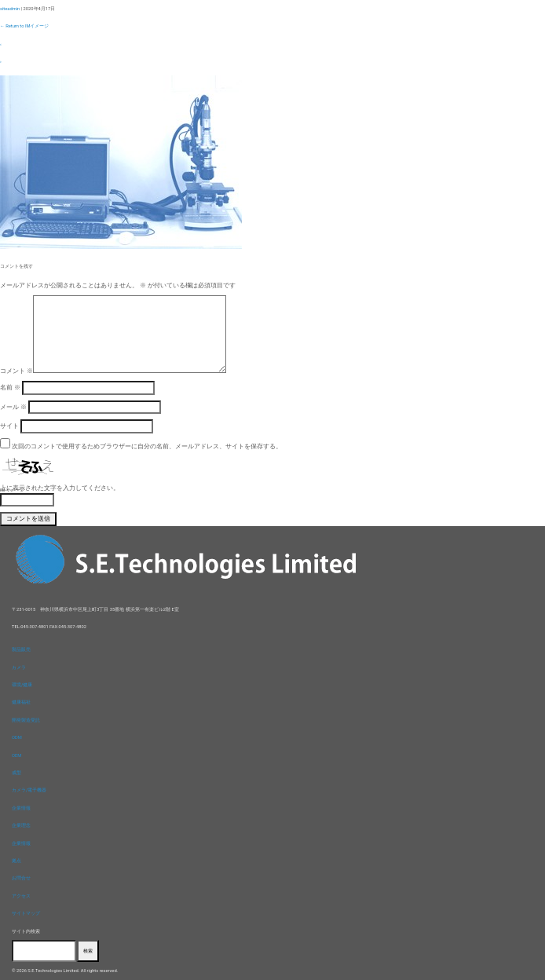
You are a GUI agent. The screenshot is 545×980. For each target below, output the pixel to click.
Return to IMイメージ (24, 26)
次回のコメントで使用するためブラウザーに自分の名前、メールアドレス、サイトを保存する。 (147, 446)
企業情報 (21, 808)
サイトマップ (26, 913)
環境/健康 (22, 685)
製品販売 (21, 649)
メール (13, 407)
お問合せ (21, 878)
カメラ (19, 667)
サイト (9, 426)
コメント (16, 371)
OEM (16, 755)
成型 (16, 773)
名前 (10, 387)
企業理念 (21, 825)
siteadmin (10, 9)
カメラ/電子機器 (29, 790)
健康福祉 (21, 702)
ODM (17, 737)
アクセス (21, 896)
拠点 (16, 861)
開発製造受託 (26, 720)
